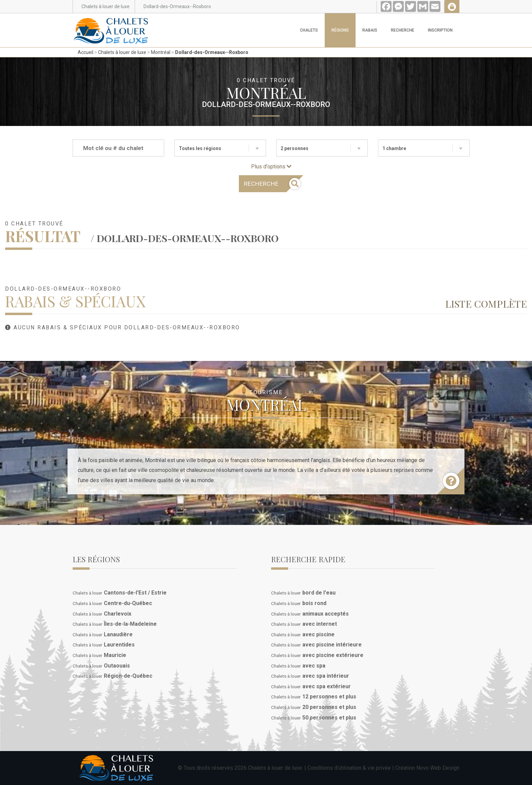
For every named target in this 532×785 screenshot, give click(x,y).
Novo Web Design (438, 768)
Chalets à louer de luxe (122, 52)
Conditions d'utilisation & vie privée (349, 768)
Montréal (161, 52)
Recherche (403, 30)
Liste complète (486, 304)
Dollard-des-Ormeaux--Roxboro (212, 52)
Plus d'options (271, 167)
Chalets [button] (309, 30)
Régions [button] (340, 30)
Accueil (85, 52)
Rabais (370, 30)
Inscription (440, 30)
